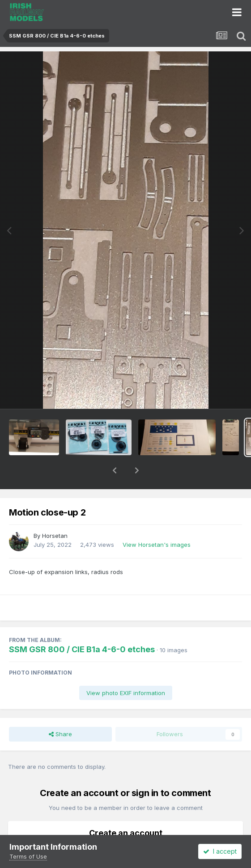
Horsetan (55, 512)
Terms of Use (28, 856)
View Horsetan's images (157, 521)
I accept (220, 851)
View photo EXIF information (126, 670)
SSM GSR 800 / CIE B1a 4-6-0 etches (82, 626)
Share (60, 711)
